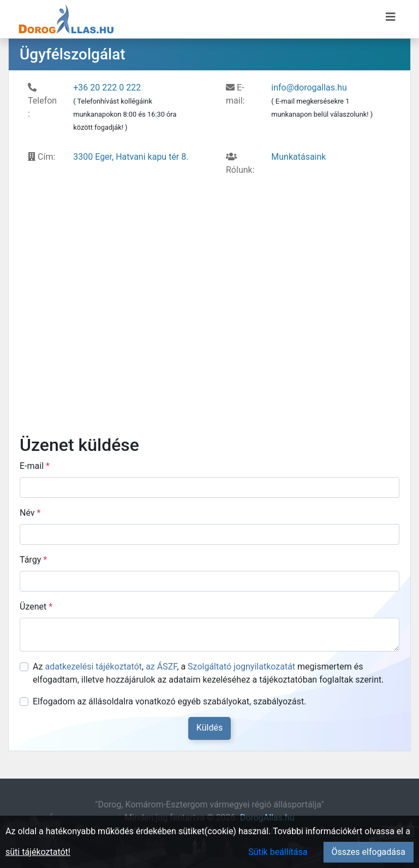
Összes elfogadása (369, 852)
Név (30, 513)
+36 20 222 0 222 (107, 88)
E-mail (35, 466)
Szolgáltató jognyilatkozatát (241, 667)
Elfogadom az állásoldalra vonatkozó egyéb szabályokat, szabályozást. (169, 701)
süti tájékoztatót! (38, 852)
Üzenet (36, 607)
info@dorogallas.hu (309, 88)
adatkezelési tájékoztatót (93, 667)
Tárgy (33, 560)
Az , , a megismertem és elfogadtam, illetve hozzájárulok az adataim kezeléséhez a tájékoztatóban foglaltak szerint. (208, 673)
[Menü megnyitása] (391, 17)
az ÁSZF (161, 667)
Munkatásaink (298, 157)
